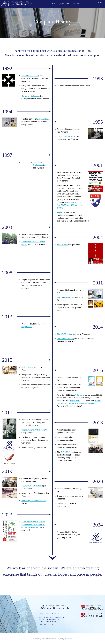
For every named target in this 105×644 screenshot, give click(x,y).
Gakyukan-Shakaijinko (67, 136)
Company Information (61, 4)
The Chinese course (66, 297)
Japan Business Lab (30, 76)
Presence (61, 212)
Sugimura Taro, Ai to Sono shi (34, 430)
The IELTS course (65, 334)
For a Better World (65, 339)
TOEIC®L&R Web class (32, 486)
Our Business (78, 4)
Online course (27, 367)
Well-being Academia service (34, 501)
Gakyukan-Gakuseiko (31, 96)
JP (99, 2)
